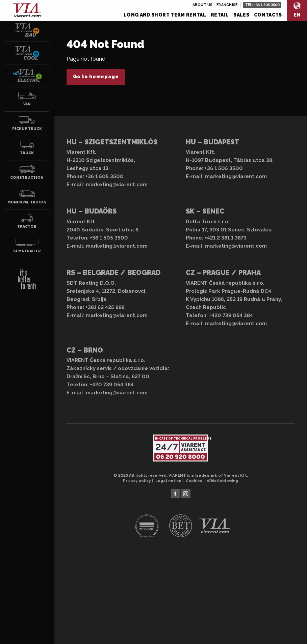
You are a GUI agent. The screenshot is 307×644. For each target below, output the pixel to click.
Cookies (194, 481)
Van (27, 99)
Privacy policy (137, 481)
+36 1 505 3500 (267, 5)
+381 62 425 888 (105, 307)
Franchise (227, 5)
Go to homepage (96, 77)
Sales (241, 15)
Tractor (27, 221)
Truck (27, 148)
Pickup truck (27, 123)
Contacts (268, 15)
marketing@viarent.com (117, 185)
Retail (220, 15)
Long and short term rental (165, 15)
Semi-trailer (27, 246)
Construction (27, 172)
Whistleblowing (222, 481)
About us (203, 5)
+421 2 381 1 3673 (226, 238)
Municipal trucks (27, 197)
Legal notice (168, 481)
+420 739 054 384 (231, 315)
